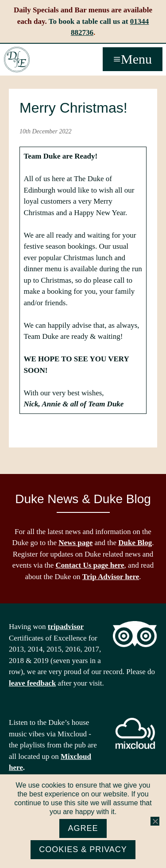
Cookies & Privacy (83, 849)
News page (75, 543)
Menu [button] (136, 59)
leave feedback (32, 683)
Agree (83, 828)
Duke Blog (135, 543)
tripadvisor (66, 627)
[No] (155, 821)
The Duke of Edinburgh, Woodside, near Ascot (17, 60)
